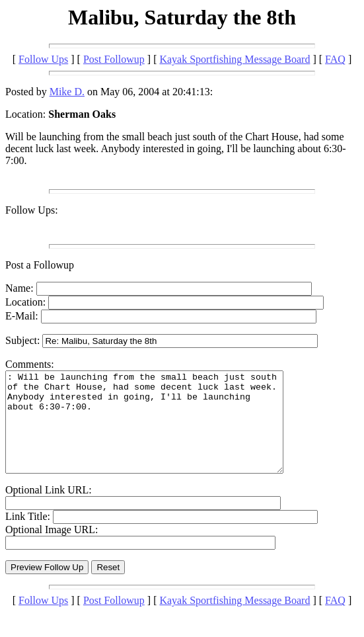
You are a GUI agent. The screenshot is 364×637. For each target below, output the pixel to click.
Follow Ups (43, 59)
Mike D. (67, 92)
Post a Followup (40, 265)
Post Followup (114, 59)
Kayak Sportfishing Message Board (235, 59)
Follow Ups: (32, 210)
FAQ (335, 59)
